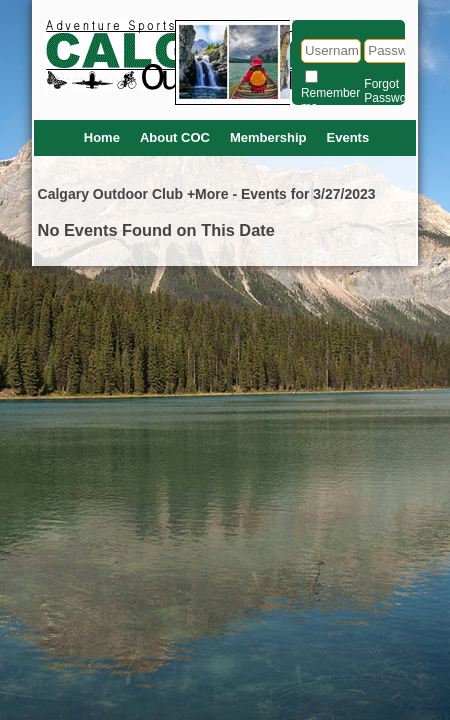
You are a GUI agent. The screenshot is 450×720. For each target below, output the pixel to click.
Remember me (330, 100)
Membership (268, 137)
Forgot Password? (393, 91)
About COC (175, 137)
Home (102, 137)
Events (348, 137)
